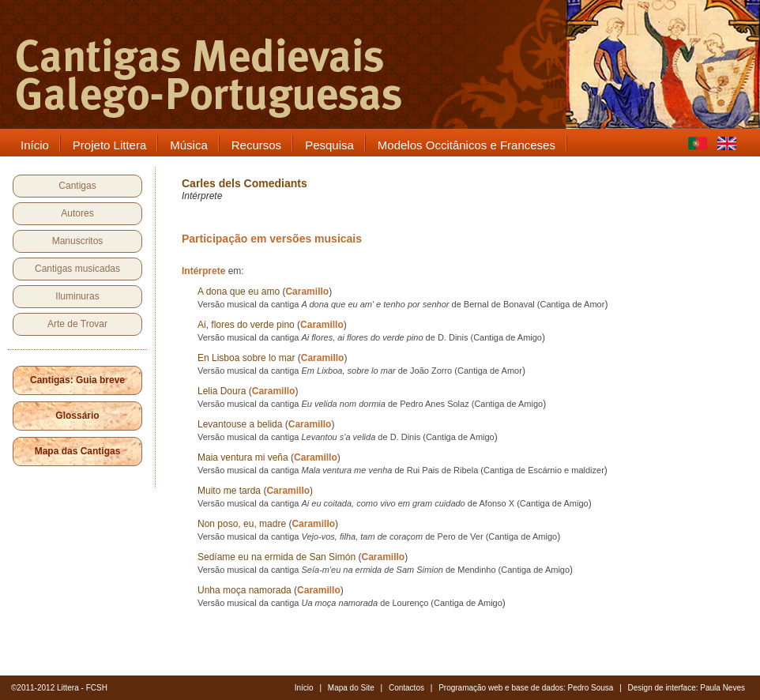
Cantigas (77, 186)
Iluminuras (77, 296)
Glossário (77, 416)
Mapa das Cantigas (78, 451)
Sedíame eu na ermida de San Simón (277, 557)
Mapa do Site (351, 688)
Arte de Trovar (77, 324)
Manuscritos (78, 241)
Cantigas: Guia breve (77, 380)
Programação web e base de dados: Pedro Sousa (526, 688)
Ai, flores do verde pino (246, 325)
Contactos (406, 688)
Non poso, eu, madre (242, 524)
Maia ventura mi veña (243, 457)
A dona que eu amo (239, 292)
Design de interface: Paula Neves (687, 688)
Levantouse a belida (240, 424)
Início (304, 688)
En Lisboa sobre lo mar (246, 358)
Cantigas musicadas (77, 269)
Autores (77, 213)
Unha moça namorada (245, 590)
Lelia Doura (222, 391)
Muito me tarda (229, 491)
